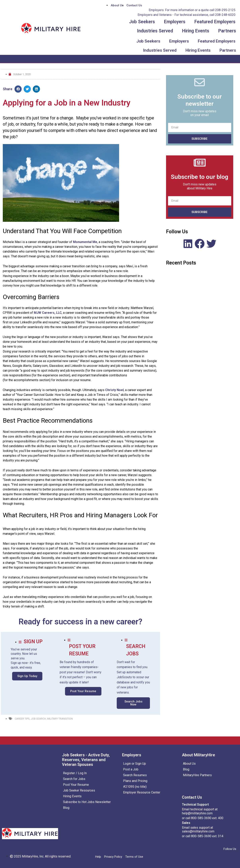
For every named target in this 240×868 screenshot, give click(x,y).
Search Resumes (135, 775)
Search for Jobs (74, 779)
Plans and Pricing (135, 781)
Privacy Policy (113, 857)
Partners (227, 31)
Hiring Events (196, 31)
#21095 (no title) (135, 787)
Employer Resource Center (142, 792)
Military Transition (60, 719)
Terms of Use (134, 857)
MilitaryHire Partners (197, 775)
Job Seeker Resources (79, 790)
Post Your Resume (76, 785)
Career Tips (22, 719)
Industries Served (155, 31)
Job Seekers (142, 22)
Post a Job (131, 769)
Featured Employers (215, 22)
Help (98, 857)
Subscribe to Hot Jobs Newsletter (87, 802)
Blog (66, 808)
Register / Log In (75, 773)
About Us (189, 764)
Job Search (38, 719)
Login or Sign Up (135, 764)
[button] (27, 676)
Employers (175, 22)
